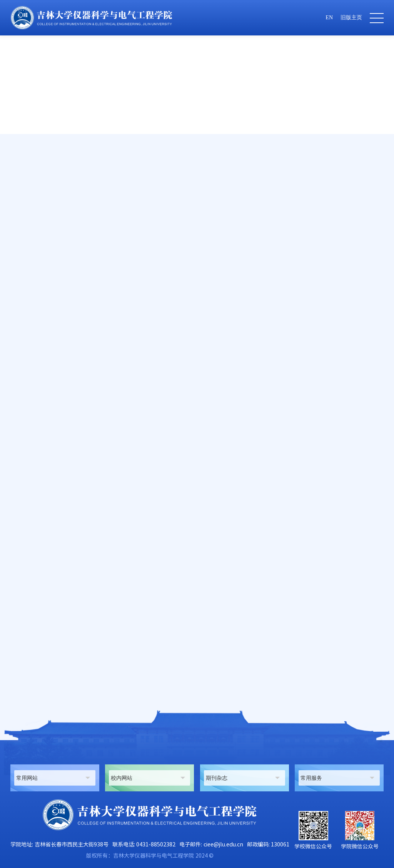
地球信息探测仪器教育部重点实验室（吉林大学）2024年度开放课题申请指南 (129, 674)
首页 (306, 187)
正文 (379, 187)
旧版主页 (351, 18)
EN (329, 18)
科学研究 (329, 187)
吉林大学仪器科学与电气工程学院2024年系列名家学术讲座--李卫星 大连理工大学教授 (141, 688)
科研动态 (356, 187)
